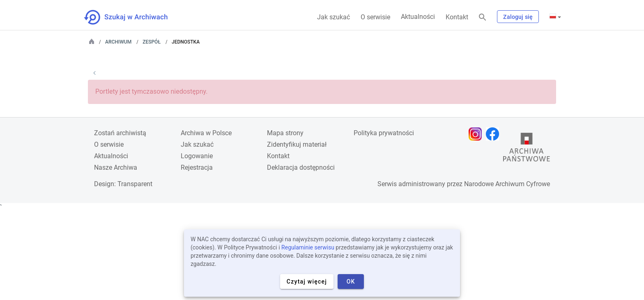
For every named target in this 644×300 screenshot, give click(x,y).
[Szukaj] (483, 17)
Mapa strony (285, 133)
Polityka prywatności (384, 133)
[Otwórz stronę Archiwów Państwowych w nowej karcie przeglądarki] (527, 149)
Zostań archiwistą (120, 133)
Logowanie (197, 156)
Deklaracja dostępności (301, 167)
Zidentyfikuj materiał (297, 144)
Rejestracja (197, 167)
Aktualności (418, 17)
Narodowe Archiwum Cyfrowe (507, 184)
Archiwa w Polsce (206, 133)
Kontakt (457, 17)
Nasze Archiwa (116, 167)
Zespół (152, 42)
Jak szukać (333, 17)
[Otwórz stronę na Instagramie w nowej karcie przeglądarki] (477, 134)
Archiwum (118, 42)
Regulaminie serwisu (308, 247)
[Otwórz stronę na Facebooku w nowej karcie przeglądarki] (494, 134)
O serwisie (375, 17)
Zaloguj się (518, 17)
